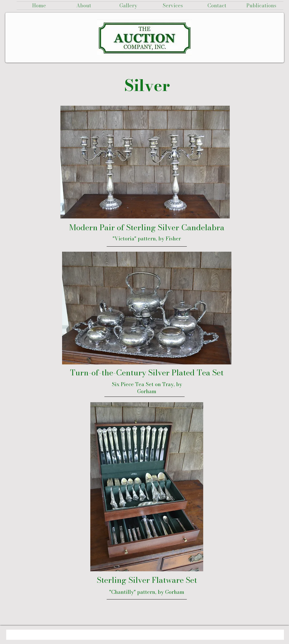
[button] (128, 6)
